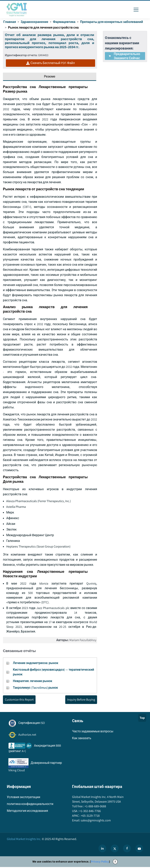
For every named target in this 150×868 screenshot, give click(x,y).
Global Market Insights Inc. (24, 840)
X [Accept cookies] (115, 863)
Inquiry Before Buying (81, 701)
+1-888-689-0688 (95, 807)
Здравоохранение (35, 22)
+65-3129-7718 (90, 817)
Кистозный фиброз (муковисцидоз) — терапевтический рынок (54, 673)
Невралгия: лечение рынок (33, 682)
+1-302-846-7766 (90, 812)
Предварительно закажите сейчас (124, 56)
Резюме (50, 76)
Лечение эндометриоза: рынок (36, 664)
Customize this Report (19, 701)
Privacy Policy (100, 863)
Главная (10, 22)
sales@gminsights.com (95, 822)
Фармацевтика (64, 22)
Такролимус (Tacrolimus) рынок (35, 689)
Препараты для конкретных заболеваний (112, 22)
